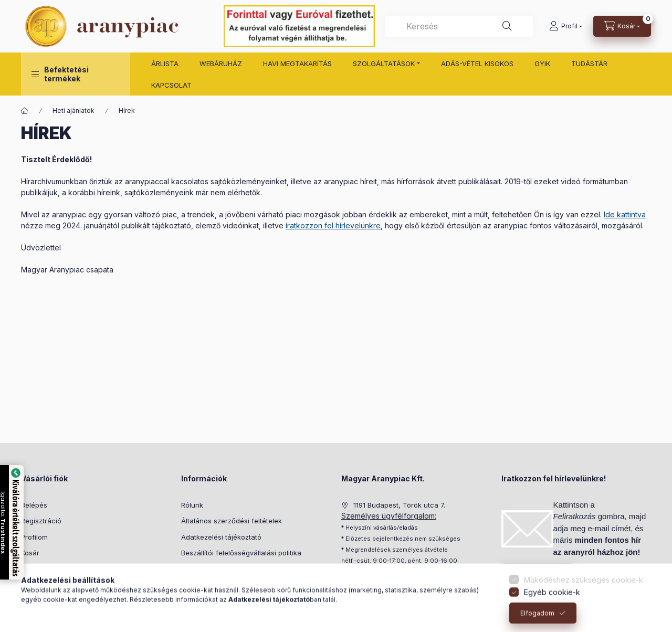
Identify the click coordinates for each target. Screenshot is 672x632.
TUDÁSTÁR (589, 64)
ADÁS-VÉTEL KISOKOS (477, 64)
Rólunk (192, 505)
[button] (76, 74)
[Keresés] (507, 26)
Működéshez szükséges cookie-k (584, 590)
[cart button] (622, 26)
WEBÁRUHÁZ (221, 64)
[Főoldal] (25, 111)
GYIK (542, 64)
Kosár (30, 553)
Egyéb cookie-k (552, 603)
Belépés (34, 505)
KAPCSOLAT (171, 85)
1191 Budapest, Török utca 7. (399, 505)
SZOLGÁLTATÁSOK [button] (384, 64)
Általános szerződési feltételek (232, 521)
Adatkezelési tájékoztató (221, 537)
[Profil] (566, 26)
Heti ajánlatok (73, 110)
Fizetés (193, 569)
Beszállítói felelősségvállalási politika (241, 553)
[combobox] (459, 26)
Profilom (34, 537)
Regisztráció (41, 521)
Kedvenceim (41, 569)
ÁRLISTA (165, 64)
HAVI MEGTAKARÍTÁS (297, 64)
